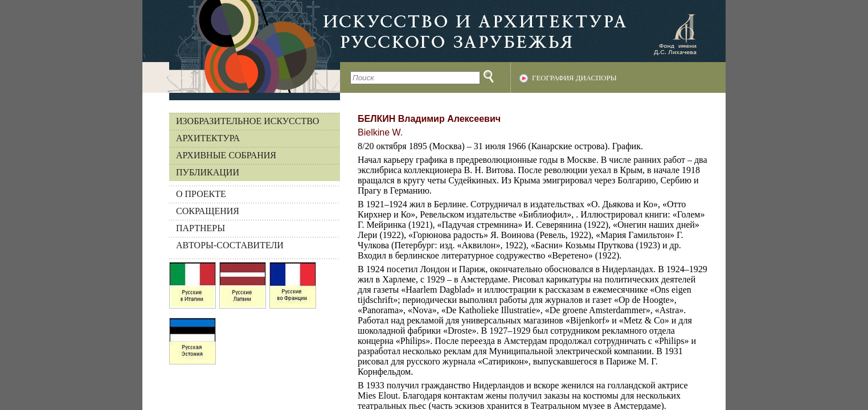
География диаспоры (574, 78)
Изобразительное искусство (247, 121)
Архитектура (208, 138)
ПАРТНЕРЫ (200, 228)
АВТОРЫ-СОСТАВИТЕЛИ (230, 245)
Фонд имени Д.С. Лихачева (675, 34)
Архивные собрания (226, 155)
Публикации (208, 172)
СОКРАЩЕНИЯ (208, 211)
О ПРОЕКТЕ (201, 194)
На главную (241, 46)
